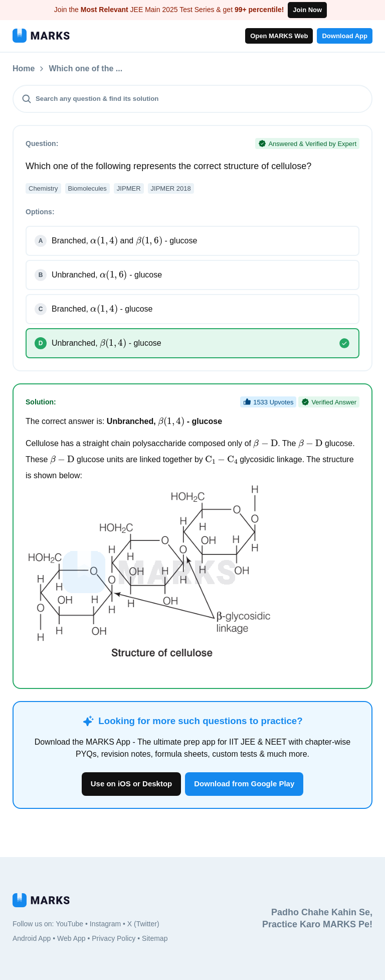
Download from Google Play (244, 784)
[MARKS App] (41, 36)
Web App (71, 938)
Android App (32, 938)
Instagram (105, 924)
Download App (345, 36)
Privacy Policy (114, 938)
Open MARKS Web (279, 36)
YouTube (69, 924)
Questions (68, 69)
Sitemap (155, 938)
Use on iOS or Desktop (132, 784)
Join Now (307, 10)
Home (24, 69)
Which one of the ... (139, 69)
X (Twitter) (143, 924)
